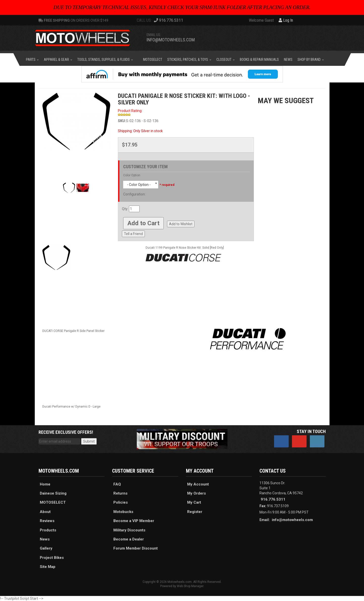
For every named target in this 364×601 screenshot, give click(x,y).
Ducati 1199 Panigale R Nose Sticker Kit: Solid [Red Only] (185, 248)
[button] (32, 60)
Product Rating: (130, 111)
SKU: (122, 121)
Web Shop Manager (190, 586)
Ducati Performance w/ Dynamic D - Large (71, 407)
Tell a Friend (133, 234)
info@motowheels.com (171, 40)
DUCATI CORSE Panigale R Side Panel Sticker (73, 331)
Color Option (132, 175)
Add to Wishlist (181, 224)
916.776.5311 (273, 499)
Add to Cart (143, 223)
